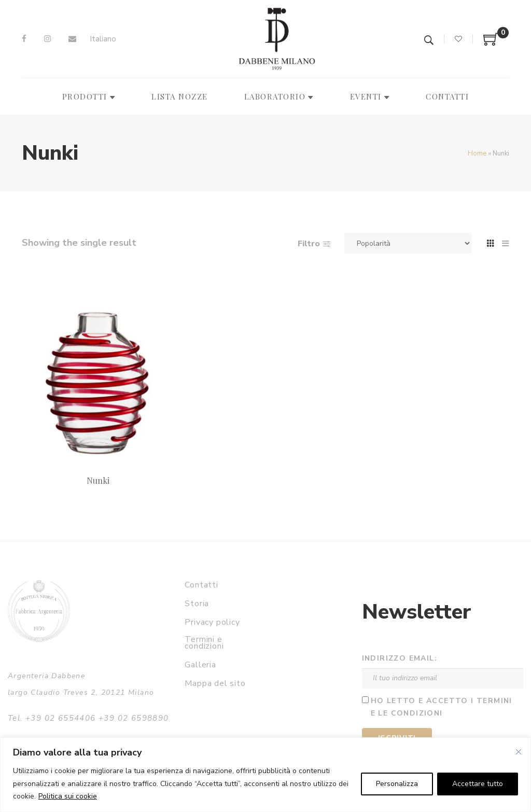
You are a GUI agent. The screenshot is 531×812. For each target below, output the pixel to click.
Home (477, 153)
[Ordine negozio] (408, 243)
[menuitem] (103, 39)
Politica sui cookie (68, 796)
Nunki (98, 480)
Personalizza (397, 784)
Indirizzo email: (400, 658)
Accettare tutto (478, 784)
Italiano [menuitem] (103, 39)
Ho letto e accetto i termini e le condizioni (442, 707)
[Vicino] (519, 752)
